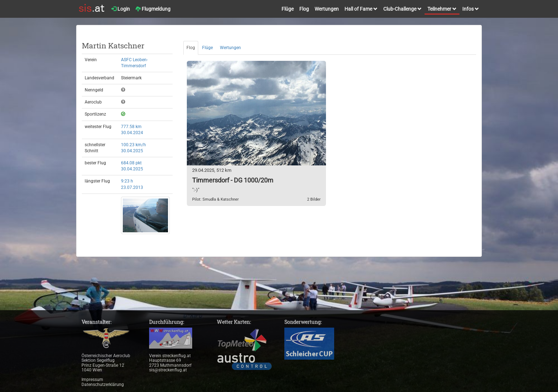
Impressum (92, 380)
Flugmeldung (153, 9)
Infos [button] (471, 9)
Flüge (288, 9)
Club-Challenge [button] (402, 9)
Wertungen (327, 9)
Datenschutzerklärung (103, 385)
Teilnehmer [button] (442, 9)
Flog (304, 9)
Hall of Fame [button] (361, 9)
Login (121, 9)
